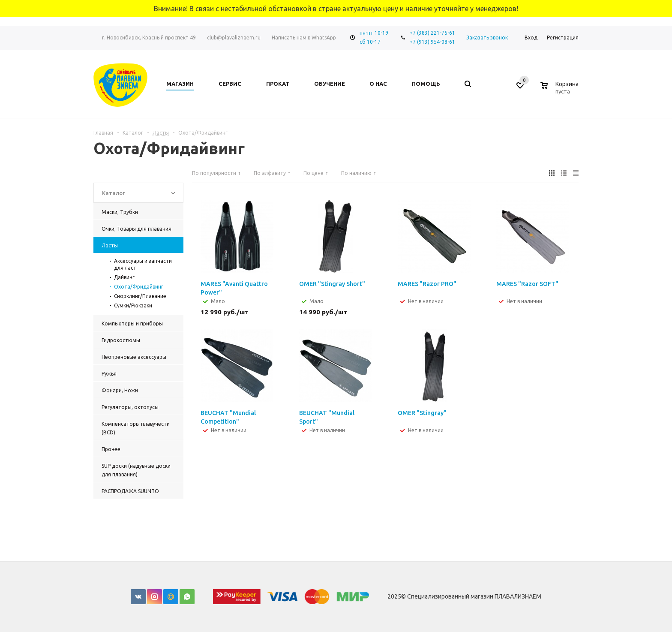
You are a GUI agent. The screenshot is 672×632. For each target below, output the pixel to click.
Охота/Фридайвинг (139, 287)
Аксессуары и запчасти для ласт (143, 264)
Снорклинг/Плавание (140, 296)
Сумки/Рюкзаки (133, 305)
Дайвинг (124, 277)
